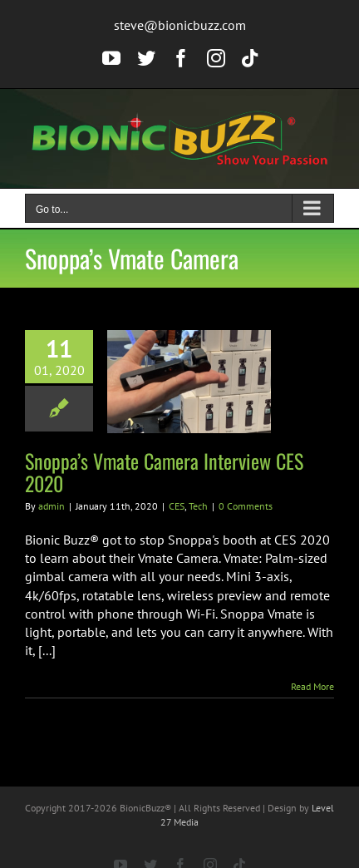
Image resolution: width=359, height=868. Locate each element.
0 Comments (246, 506)
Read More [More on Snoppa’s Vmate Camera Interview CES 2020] (312, 686)
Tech (198, 506)
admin (52, 506)
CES (177, 506)
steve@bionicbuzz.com (180, 25)
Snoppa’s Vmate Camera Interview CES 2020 (164, 472)
